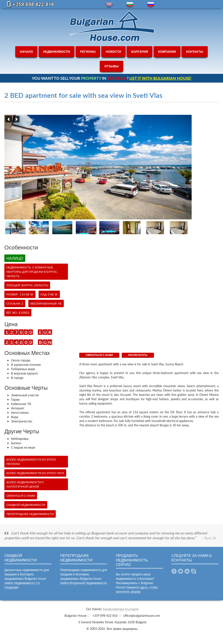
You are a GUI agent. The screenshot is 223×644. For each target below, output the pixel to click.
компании (167, 52)
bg (130, 4)
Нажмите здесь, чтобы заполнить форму (137, 589)
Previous (9, 119)
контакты (194, 52)
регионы (88, 52)
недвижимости (57, 52)
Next (16, 119)
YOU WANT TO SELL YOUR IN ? (112, 78)
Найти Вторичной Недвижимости (83, 583)
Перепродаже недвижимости (30, 514)
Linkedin (187, 571)
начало (26, 52)
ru (151, 4)
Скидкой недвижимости (26, 505)
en (109, 4)
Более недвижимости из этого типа (35, 473)
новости (113, 52)
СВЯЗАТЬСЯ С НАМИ (99, 355)
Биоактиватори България (121, 609)
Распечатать (138, 355)
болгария (139, 52)
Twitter (181, 571)
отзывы (111, 66)
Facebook (174, 571)
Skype (194, 571)
